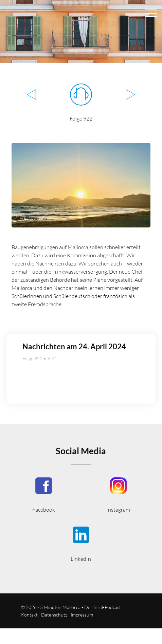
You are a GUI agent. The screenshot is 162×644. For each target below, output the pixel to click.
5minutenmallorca (118, 494)
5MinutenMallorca (44, 494)
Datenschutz (54, 615)
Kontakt (29, 615)
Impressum (82, 615)
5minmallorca (81, 543)
